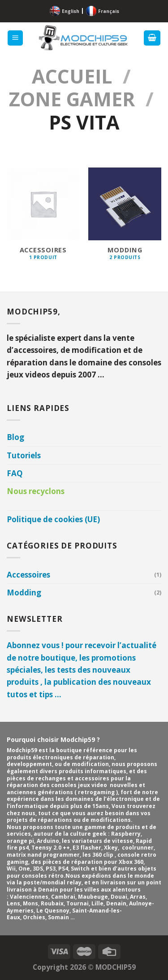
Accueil (72, 76)
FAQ (15, 473)
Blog (15, 437)
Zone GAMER (72, 99)
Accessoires (28, 575)
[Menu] (15, 38)
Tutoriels (24, 455)
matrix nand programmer (43, 855)
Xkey (111, 848)
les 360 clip (99, 855)
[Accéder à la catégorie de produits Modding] (125, 218)
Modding (24, 593)
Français (109, 11)
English (71, 11)
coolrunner (138, 848)
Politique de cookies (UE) (53, 519)
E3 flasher (87, 848)
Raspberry (126, 834)
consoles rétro (43, 876)
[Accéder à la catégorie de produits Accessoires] (43, 218)
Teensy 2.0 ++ (51, 848)
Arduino (48, 841)
